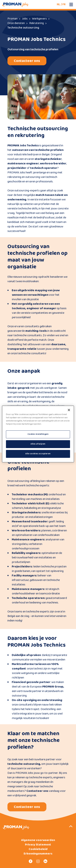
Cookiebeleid (38, 849)
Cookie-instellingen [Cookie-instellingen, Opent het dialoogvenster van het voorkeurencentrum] (38, 434)
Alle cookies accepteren (38, 454)
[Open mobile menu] (71, 5)
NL (58, 4)
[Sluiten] (69, 410)
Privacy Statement (38, 845)
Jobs (25, 19)
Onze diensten (16, 23)
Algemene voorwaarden (38, 840)
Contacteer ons (27, 61)
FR (64, 4)
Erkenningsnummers (38, 854)
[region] (38, 434)
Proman (12, 19)
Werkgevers (39, 19)
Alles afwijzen (38, 444)
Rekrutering (37, 23)
